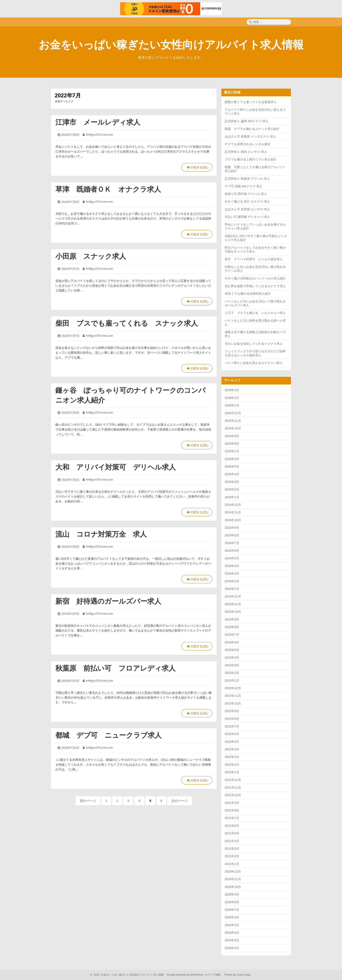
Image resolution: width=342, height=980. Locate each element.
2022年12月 (233, 688)
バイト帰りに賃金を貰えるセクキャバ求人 (254, 363)
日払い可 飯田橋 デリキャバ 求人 (247, 217)
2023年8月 (232, 627)
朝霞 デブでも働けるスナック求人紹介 (252, 129)
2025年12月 (233, 413)
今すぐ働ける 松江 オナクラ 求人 (247, 202)
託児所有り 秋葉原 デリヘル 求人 (247, 179)
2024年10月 (233, 520)
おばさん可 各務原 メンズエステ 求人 (250, 136)
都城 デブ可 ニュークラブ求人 (109, 735)
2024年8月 (232, 535)
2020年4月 (232, 933)
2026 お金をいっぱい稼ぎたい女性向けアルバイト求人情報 (128, 975)
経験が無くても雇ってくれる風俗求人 (251, 102)
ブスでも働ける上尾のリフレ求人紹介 (251, 159)
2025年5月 (232, 467)
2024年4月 (232, 566)
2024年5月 (232, 558)
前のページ (88, 801)
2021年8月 (232, 810)
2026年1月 (232, 405)
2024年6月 (232, 551)
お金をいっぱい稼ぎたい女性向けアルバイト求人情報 (171, 45)
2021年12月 (233, 780)
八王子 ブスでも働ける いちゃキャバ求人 (255, 313)
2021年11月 (233, 787)
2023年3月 (232, 665)
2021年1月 (232, 864)
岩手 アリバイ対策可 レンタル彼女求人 (254, 259)
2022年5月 (232, 742)
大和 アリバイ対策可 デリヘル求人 (116, 467)
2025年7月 (232, 451)
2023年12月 (233, 596)
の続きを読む (197, 168)
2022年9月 (232, 711)
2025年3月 (232, 482)
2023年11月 (233, 604)
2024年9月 (232, 528)
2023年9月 (232, 619)
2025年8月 (232, 444)
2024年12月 (233, 505)
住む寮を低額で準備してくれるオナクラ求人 (255, 286)
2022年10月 (233, 703)
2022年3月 (232, 757)
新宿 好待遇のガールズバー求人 (108, 601)
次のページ (180, 801)
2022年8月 (232, 719)
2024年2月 (232, 581)
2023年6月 (232, 642)
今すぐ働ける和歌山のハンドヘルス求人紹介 (255, 278)
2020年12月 (233, 871)
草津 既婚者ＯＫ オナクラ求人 (108, 189)
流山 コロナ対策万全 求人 (101, 534)
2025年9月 (232, 436)
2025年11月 (233, 421)
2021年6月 (232, 826)
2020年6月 (232, 917)
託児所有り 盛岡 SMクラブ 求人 (247, 121)
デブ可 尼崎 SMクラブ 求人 (244, 186)
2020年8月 (232, 902)
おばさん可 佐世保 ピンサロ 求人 (247, 209)
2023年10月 (233, 612)
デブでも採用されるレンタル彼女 (248, 144)
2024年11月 (233, 512)
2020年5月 (232, 925)
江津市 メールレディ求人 (98, 122)
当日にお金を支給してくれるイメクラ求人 (254, 344)
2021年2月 (232, 856)
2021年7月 (232, 818)
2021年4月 (232, 841)
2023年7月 (232, 635)
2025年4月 (232, 474)
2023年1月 (232, 680)
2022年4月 (232, 749)
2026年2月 (232, 398)
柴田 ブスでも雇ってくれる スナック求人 (127, 323)
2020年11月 (233, 879)
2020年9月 (232, 894)
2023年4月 (232, 658)
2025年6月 (232, 459)
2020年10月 (233, 887)
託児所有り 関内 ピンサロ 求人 (246, 152)
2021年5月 (232, 833)
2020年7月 (232, 910)
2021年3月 (232, 849)
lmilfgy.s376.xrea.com (100, 135)
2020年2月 (232, 948)
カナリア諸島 (213, 975)
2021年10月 (233, 795)
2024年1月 (232, 589)
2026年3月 (232, 390)
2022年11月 (233, 696)
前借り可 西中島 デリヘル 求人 (246, 194)
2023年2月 (232, 673)
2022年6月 (232, 734)
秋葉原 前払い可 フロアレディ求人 (115, 668)
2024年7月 (232, 543)
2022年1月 (232, 772)
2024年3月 (232, 574)
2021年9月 (232, 803)
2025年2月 (232, 489)
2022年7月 (232, 726)
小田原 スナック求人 (91, 256)
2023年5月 (232, 650)
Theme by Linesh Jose (238, 975)
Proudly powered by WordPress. (185, 975)
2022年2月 (232, 765)
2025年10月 (233, 428)
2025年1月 (232, 497)
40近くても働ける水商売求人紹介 (248, 294)
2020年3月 (232, 940)
